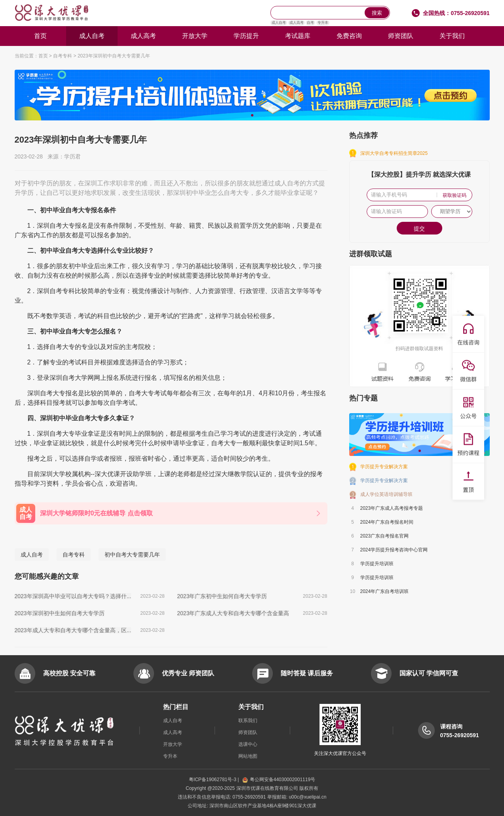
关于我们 (452, 36)
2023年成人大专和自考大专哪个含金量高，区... (73, 630)
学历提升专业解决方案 (384, 467)
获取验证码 (455, 195)
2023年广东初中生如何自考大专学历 (222, 596)
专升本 (323, 23)
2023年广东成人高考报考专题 (392, 508)
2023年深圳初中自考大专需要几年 (114, 56)
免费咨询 (349, 36)
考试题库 (298, 36)
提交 (419, 229)
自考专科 (63, 56)
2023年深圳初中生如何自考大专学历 (60, 613)
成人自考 (279, 23)
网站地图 (248, 756)
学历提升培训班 (377, 564)
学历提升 (246, 36)
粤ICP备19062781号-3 (213, 780)
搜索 (377, 13)
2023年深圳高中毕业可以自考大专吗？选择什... (73, 596)
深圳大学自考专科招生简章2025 (394, 153)
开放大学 (195, 36)
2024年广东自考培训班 (385, 591)
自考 (310, 23)
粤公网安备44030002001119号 (279, 780)
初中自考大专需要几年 (132, 555)
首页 (40, 36)
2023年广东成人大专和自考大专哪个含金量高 (233, 613)
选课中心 (248, 744)
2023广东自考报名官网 (385, 536)
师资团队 (401, 36)
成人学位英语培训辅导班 (386, 494)
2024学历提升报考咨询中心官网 (394, 550)
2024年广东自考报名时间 (387, 522)
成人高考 (297, 23)
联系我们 (248, 721)
